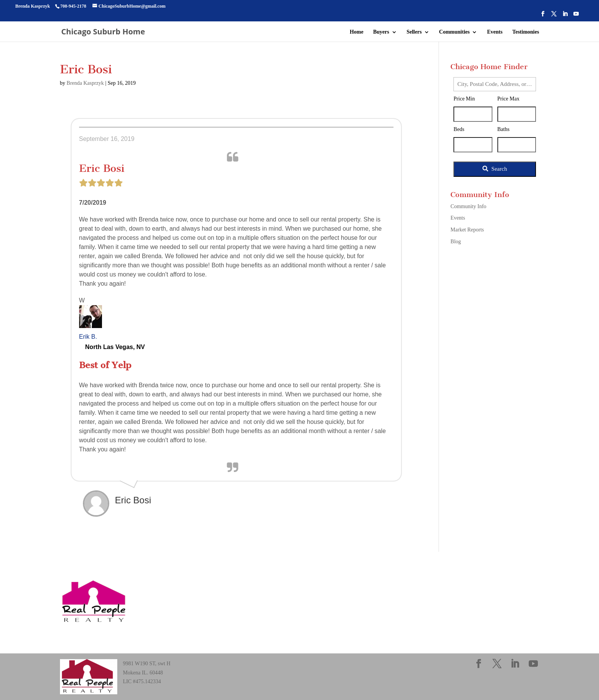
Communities (454, 32)
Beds (459, 129)
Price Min (464, 99)
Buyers (381, 32)
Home (356, 32)
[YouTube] (576, 16)
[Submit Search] (495, 169)
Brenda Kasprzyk (85, 83)
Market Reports (467, 230)
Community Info (468, 206)
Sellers (414, 32)
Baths (503, 129)
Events (495, 32)
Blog (456, 242)
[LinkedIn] (565, 16)
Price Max (508, 99)
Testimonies (526, 32)
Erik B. (88, 337)
